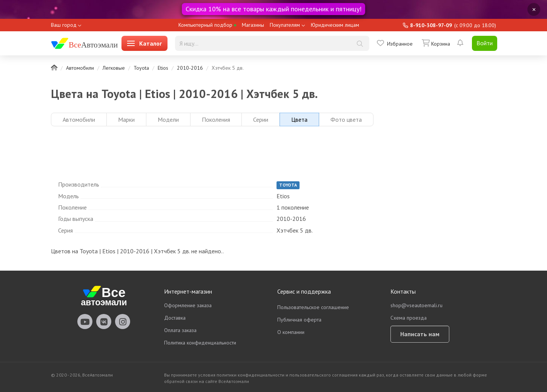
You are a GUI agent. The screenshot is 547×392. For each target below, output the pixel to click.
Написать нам (420, 334)
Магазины (253, 25)
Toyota (141, 68)
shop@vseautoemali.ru (416, 305)
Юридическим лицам (335, 25)
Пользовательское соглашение (313, 307)
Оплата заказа (180, 330)
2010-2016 (190, 68)
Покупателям (285, 25)
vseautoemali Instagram (123, 322)
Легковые (114, 68)
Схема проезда (409, 318)
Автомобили (80, 68)
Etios (163, 68)
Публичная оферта (299, 320)
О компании (291, 332)
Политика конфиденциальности (200, 343)
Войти (485, 43)
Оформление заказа (188, 305)
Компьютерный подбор (207, 25)
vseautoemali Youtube (85, 322)
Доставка (175, 318)
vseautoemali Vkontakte (104, 322)
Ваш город (64, 25)
